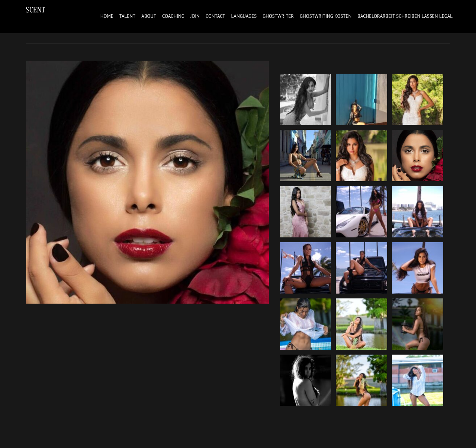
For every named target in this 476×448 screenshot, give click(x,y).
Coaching (173, 16)
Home (107, 16)
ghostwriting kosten (326, 16)
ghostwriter (278, 16)
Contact (216, 16)
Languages (244, 16)
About (149, 16)
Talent (128, 16)
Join (195, 16)
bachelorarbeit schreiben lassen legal (405, 16)
